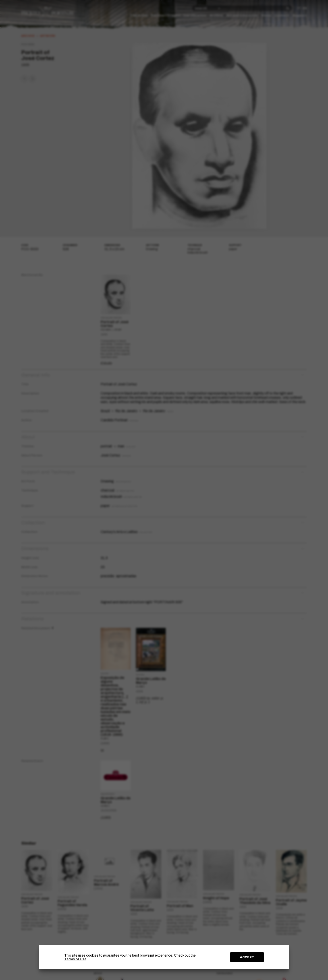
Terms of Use (75, 959)
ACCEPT (247, 957)
